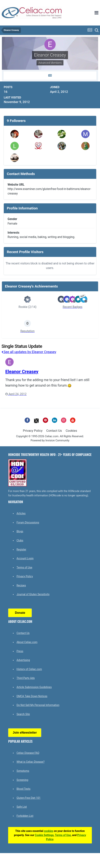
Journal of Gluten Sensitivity (33, 594)
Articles (21, 513)
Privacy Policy (33, 431)
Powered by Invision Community (50, 441)
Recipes (21, 585)
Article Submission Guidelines (34, 687)
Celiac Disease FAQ (28, 753)
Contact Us (54, 431)
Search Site (23, 714)
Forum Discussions (28, 522)
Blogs (20, 531)
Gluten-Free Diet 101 (28, 798)
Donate (20, 613)
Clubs (20, 540)
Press (20, 651)
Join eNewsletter (25, 733)
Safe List (22, 807)
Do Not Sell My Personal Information (38, 705)
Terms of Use (24, 567)
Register (21, 549)
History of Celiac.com (29, 669)
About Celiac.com (27, 642)
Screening (22, 780)
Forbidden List (25, 816)
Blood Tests (23, 789)
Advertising (23, 660)
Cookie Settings (44, 835)
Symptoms (23, 771)
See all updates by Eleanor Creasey (29, 352)
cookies (49, 831)
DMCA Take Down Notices (32, 696)
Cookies (71, 431)
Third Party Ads (26, 678)
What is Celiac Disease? (30, 762)
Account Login (25, 558)
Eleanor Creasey (22, 372)
